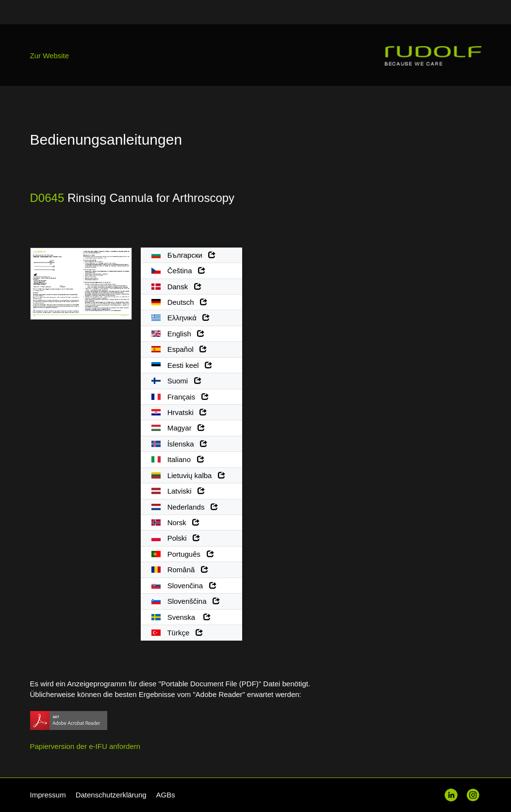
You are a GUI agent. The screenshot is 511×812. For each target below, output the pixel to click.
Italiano (178, 459)
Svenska (181, 617)
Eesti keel (182, 365)
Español (179, 349)
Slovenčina (184, 586)
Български (184, 255)
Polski (176, 538)
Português (183, 554)
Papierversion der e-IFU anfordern (85, 746)
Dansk (176, 287)
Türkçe (177, 633)
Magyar (178, 428)
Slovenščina (186, 601)
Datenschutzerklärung (111, 795)
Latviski (178, 491)
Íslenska (180, 444)
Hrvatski (179, 412)
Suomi (176, 381)
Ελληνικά (181, 318)
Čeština (179, 271)
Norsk (176, 522)
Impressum (48, 795)
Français (180, 397)
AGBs (166, 795)
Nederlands (185, 507)
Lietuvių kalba (188, 475)
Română (180, 570)
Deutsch (180, 302)
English (178, 334)
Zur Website (50, 56)
